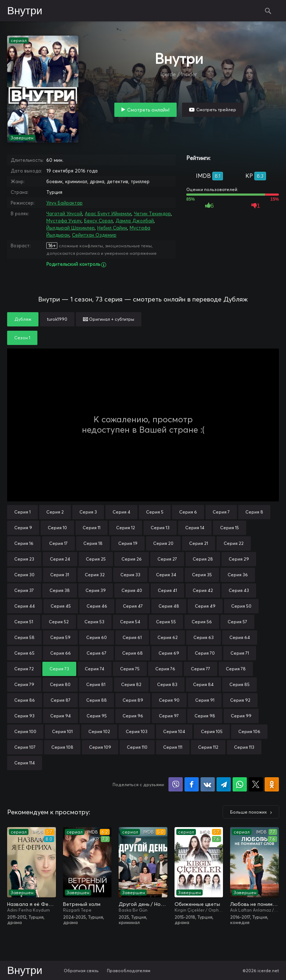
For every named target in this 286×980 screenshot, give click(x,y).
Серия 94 (61, 716)
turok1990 (57, 319)
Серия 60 (97, 637)
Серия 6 (188, 512)
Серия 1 (22, 512)
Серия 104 (174, 731)
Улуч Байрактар (64, 203)
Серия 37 (24, 590)
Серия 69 (169, 653)
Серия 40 (132, 590)
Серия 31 (60, 575)
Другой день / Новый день (143, 904)
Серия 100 (25, 731)
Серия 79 (24, 684)
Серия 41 (167, 590)
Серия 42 (203, 590)
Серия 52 (59, 622)
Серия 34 (166, 575)
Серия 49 (205, 606)
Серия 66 (61, 653)
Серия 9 (23, 528)
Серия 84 (203, 684)
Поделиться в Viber (176, 784)
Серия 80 (60, 684)
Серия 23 (24, 559)
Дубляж (23, 319)
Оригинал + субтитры (109, 319)
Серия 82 (131, 684)
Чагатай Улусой (64, 213)
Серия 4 (121, 512)
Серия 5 (155, 512)
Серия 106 (249, 731)
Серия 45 (61, 606)
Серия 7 (221, 512)
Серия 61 (132, 637)
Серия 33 (130, 575)
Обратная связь (81, 971)
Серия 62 (168, 637)
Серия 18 (93, 543)
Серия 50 (241, 606)
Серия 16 (24, 543)
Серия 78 (236, 669)
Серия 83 (167, 684)
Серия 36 (238, 575)
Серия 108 (62, 747)
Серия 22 (234, 543)
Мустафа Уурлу (64, 221)
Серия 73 (59, 669)
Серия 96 (133, 716)
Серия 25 (96, 559)
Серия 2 (55, 512)
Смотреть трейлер (216, 110)
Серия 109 (100, 747)
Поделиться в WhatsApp (240, 784)
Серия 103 (137, 731)
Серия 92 (240, 700)
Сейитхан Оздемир (94, 235)
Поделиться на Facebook (192, 784)
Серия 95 (97, 716)
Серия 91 (205, 700)
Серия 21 (199, 543)
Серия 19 (128, 543)
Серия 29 (239, 559)
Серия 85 (240, 684)
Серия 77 (201, 669)
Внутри (25, 11)
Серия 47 (133, 606)
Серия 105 (212, 731)
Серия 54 (130, 622)
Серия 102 (99, 731)
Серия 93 (24, 716)
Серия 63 (204, 637)
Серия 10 (57, 528)
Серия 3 (88, 512)
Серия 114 (25, 763)
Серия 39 (96, 590)
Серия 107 (25, 747)
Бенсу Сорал (98, 221)
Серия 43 (239, 590)
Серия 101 (62, 731)
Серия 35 (202, 575)
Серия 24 (60, 559)
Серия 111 (173, 747)
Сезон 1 (22, 338)
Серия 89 (133, 700)
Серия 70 (205, 653)
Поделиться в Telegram (224, 784)
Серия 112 (208, 747)
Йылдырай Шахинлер (71, 228)
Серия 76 (165, 669)
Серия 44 (25, 606)
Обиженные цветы (197, 904)
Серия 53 (94, 622)
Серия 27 (167, 559)
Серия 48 (169, 606)
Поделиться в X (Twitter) (256, 784)
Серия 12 (126, 528)
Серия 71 (240, 653)
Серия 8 (254, 512)
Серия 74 (95, 669)
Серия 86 (25, 700)
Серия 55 (166, 622)
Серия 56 (202, 622)
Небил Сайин (112, 228)
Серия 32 (95, 575)
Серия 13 (160, 528)
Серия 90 (169, 700)
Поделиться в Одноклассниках (272, 784)
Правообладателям (129, 971)
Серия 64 (240, 637)
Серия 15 (230, 528)
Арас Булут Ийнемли (108, 213)
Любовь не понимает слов (254, 904)
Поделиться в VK (208, 784)
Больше (248, 812)
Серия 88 (97, 700)
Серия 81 (96, 684)
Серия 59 (60, 637)
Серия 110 (137, 747)
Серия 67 (97, 653)
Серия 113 (244, 747)
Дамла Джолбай (135, 221)
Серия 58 (24, 637)
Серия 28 (203, 559)
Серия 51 (24, 622)
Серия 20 (163, 543)
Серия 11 (92, 528)
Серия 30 (24, 575)
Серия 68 (132, 653)
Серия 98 (205, 716)
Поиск (268, 11)
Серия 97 (169, 716)
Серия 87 (61, 700)
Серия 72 (24, 669)
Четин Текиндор (152, 213)
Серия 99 (241, 716)
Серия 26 (132, 559)
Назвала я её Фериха (32, 904)
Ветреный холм (82, 904)
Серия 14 (195, 528)
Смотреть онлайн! (148, 110)
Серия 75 (130, 669)
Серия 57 (237, 622)
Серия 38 (60, 590)
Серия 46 (97, 606)
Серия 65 (24, 653)
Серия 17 (58, 543)
